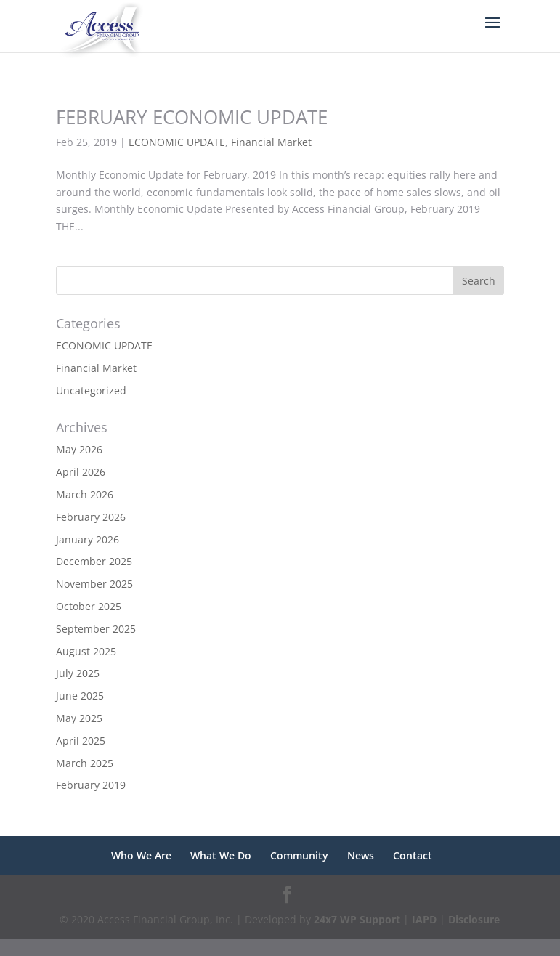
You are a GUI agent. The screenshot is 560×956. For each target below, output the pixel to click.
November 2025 (94, 584)
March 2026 (85, 494)
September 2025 (96, 629)
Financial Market (271, 142)
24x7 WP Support (357, 919)
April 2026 (81, 472)
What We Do (221, 855)
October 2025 (89, 606)
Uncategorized (91, 390)
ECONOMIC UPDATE (177, 142)
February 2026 (91, 517)
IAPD (424, 919)
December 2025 (94, 561)
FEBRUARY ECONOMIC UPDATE (192, 117)
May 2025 (79, 718)
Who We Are (141, 855)
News (361, 855)
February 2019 (91, 785)
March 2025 (85, 763)
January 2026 (88, 539)
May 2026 (79, 449)
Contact (413, 855)
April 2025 (81, 741)
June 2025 (80, 696)
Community (299, 855)
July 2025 (78, 673)
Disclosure (474, 919)
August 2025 (86, 651)
